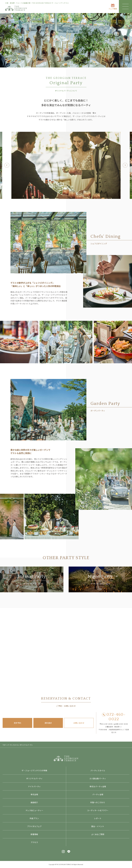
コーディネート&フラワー (98, 810)
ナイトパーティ (34, 786)
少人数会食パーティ (98, 778)
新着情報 (34, 834)
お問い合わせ (79, 723)
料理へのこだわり (98, 802)
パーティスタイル (98, 770)
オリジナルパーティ (34, 778)
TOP (4, 745)
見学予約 (17, 723)
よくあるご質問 (98, 834)
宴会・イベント (98, 826)
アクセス (34, 842)
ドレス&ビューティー (34, 810)
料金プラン (34, 818)
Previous (7, 165)
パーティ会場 (98, 794)
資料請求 (48, 723)
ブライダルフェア (34, 826)
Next (125, 165)
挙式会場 (34, 794)
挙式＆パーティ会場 (98, 786)
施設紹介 (34, 802)
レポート (98, 818)
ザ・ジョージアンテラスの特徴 (34, 770)
